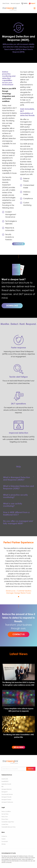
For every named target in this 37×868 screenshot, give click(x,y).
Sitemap (4, 844)
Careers (4, 839)
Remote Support (15, 3)
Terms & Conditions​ (6, 811)
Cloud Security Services (7, 794)
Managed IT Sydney (6, 800)
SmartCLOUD (5, 779)
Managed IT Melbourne (7, 802)
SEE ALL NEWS (19, 747)
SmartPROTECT (5, 781)
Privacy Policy (5, 819)
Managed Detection (7, 789)
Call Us (24, 3)
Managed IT (4, 792)
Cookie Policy (5, 824)
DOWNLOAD (12, 306)
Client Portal (6, 3)
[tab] (18, 479)
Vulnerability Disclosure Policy (9, 827)
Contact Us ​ (4, 836)
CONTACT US (18, 244)
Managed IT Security (6, 797)
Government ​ (5, 841)
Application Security (6, 784)
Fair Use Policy (5, 814)
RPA (2, 787)
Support (32, 3)
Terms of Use (5, 817)
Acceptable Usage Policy (8, 822)
